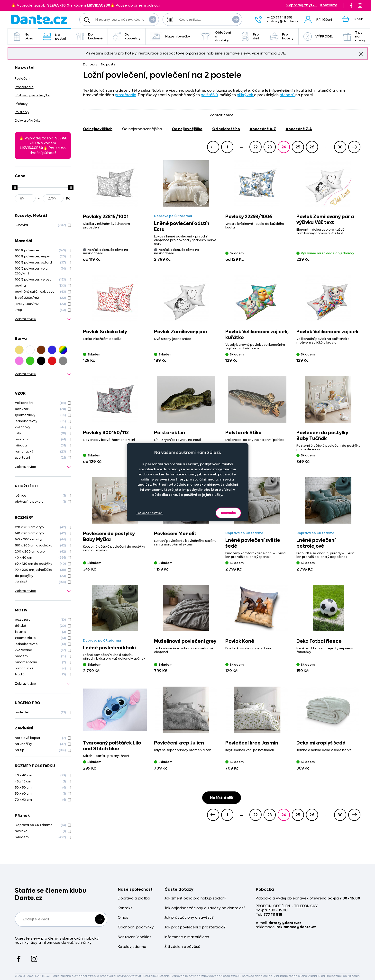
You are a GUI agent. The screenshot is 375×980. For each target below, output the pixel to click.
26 (312, 147)
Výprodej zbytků (301, 5)
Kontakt (125, 908)
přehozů (288, 95)
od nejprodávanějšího (142, 129)
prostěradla (126, 95)
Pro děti (251, 36)
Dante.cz (90, 64)
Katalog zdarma (132, 947)
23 (270, 147)
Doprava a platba (134, 898)
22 (256, 147)
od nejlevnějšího (187, 129)
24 (284, 147)
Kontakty (329, 5)
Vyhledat (153, 19)
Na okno (23, 36)
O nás (123, 918)
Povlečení (23, 78)
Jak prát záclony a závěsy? (189, 918)
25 (298, 147)
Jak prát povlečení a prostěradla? (195, 927)
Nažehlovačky (170, 36)
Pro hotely (282, 36)
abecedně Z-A (299, 129)
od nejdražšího (226, 129)
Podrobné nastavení (150, 513)
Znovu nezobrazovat (361, 54)
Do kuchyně (89, 36)
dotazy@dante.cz (283, 21)
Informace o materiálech (187, 937)
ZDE (282, 53)
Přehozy (21, 104)
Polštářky (22, 112)
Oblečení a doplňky (215, 36)
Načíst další (222, 798)
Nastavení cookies (135, 937)
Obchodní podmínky (136, 927)
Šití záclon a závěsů (182, 947)
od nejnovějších (98, 129)
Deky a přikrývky (28, 121)
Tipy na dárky (354, 36)
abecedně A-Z (263, 129)
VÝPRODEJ (318, 36)
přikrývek (245, 95)
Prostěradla (24, 87)
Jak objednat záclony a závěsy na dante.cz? (205, 908)
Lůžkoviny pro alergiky (32, 95)
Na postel (55, 37)
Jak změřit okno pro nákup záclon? (195, 898)
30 (340, 147)
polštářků (209, 95)
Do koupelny (127, 36)
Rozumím (228, 513)
